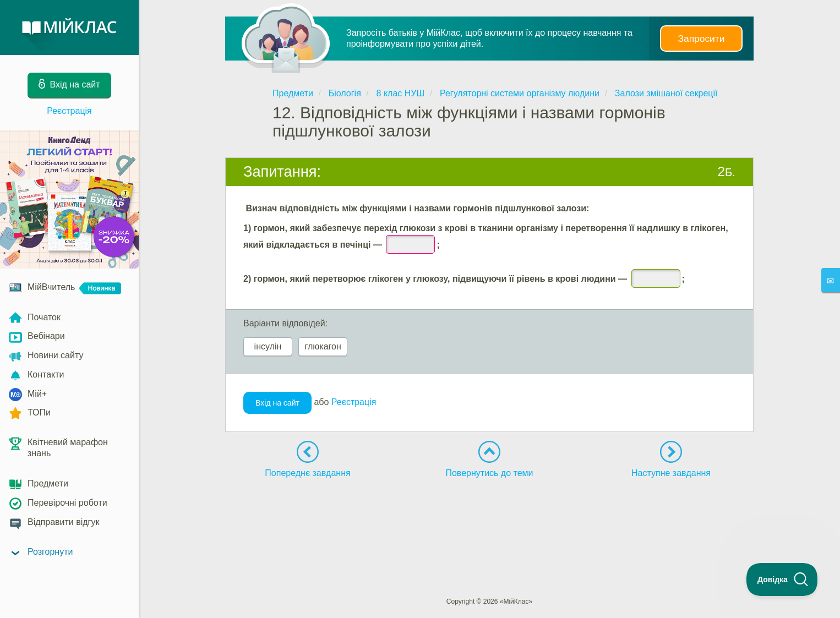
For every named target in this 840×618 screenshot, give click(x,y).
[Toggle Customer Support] (782, 579)
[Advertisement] (489, 517)
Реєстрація (69, 111)
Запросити (701, 39)
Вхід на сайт (277, 403)
